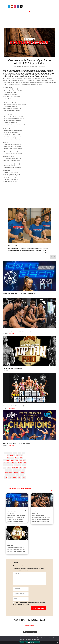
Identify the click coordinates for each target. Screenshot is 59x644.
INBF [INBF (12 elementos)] (5, 452)
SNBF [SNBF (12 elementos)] (7, 462)
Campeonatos (34, 53)
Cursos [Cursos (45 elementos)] (17, 445)
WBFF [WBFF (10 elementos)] (19, 464)
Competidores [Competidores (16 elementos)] (19, 442)
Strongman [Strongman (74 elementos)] (12, 462)
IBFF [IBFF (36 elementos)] (24, 447)
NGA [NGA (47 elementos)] (21, 455)
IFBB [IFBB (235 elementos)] (8, 450)
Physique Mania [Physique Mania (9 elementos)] (9, 459)
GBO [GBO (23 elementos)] (17, 447)
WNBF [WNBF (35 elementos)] (24, 464)
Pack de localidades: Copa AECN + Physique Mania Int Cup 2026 (21, 281)
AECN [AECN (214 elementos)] (6, 440)
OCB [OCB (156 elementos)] (23, 457)
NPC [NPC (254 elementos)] (11, 457)
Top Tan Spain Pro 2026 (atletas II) (12, 355)
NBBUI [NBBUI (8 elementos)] (9, 455)
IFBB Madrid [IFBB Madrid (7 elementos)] (14, 450)
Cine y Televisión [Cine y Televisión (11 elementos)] (11, 442)
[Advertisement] (27, 182)
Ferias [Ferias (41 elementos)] (13, 447)
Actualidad (11, 320)
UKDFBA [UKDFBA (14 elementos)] (22, 462)
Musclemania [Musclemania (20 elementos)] (18, 452)
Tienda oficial (13, 233)
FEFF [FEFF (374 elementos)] (21, 445)
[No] (57, 640)
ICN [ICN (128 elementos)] (4, 450)
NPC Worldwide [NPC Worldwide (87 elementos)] (17, 457)
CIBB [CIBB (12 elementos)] (24, 440)
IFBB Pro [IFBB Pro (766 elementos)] (20, 450)
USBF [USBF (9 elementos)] (10, 464)
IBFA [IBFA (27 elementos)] (21, 447)
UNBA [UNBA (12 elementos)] (5, 464)
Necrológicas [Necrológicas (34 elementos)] (15, 455)
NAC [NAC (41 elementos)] (5, 455)
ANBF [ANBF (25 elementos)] (20, 440)
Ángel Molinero (20, 53)
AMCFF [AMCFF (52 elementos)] (15, 440)
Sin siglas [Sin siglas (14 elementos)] (22, 459)
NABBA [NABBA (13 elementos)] (24, 452)
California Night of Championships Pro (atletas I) (16, 430)
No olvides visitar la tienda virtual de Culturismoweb (17, 318)
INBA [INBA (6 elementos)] (25, 450)
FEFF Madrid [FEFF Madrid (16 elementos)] (7, 447)
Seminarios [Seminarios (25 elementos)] (16, 459)
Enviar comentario (38, 595)
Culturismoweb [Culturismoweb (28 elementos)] (10, 445)
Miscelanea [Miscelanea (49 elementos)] (10, 452)
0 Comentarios (41, 53)
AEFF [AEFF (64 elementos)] (10, 440)
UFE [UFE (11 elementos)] (17, 462)
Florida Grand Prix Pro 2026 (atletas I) (13, 393)
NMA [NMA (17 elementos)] (25, 455)
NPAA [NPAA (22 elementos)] (7, 457)
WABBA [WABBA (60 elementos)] (15, 464)
